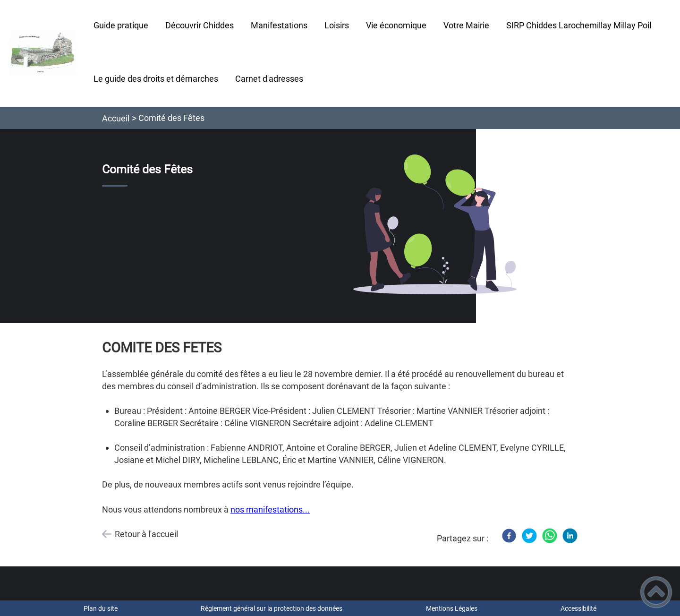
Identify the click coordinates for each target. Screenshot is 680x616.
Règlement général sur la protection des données (272, 608)
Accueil (116, 118)
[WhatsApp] (550, 536)
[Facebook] (509, 536)
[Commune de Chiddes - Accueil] (42, 53)
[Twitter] (529, 536)
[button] (656, 592)
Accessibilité (578, 608)
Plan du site (101, 608)
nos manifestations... (270, 509)
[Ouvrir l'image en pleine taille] (435, 225)
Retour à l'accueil (146, 534)
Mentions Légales (452, 608)
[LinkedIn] (570, 536)
